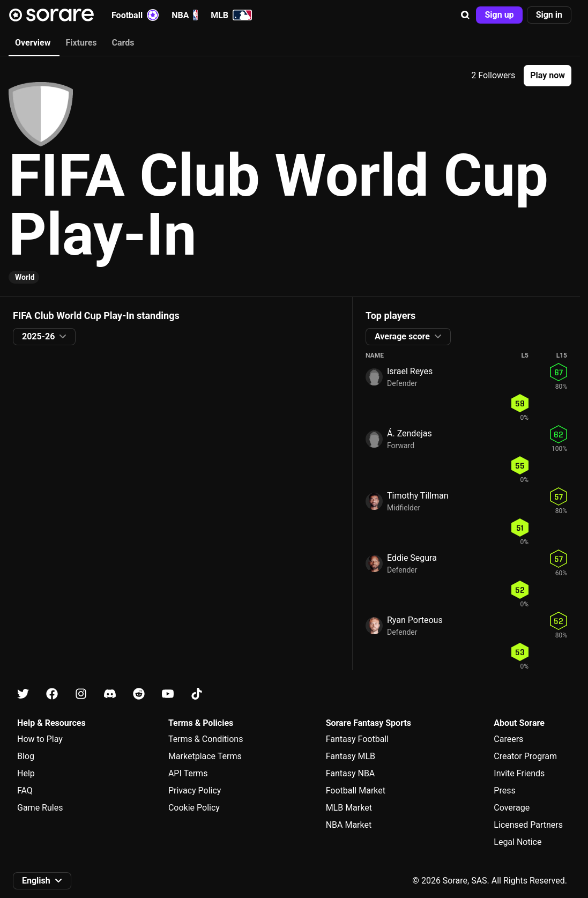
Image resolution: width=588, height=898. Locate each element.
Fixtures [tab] (81, 43)
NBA (185, 15)
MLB (231, 15)
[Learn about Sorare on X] (23, 694)
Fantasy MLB (351, 756)
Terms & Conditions (206, 739)
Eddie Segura (412, 558)
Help (26, 773)
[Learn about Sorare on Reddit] (139, 694)
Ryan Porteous (415, 620)
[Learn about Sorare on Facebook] (52, 694)
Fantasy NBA (351, 773)
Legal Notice (518, 842)
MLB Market (349, 808)
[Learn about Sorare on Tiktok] (197, 694)
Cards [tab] (123, 43)
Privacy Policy (195, 791)
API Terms (188, 773)
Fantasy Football (357, 739)
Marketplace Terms (205, 756)
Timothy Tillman (418, 496)
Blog (26, 756)
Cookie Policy (194, 808)
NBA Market (349, 825)
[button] (465, 15)
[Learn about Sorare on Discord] (110, 694)
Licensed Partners (528, 825)
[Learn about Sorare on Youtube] (168, 694)
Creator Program (525, 756)
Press (504, 791)
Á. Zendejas (410, 433)
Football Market (356, 791)
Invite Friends (519, 773)
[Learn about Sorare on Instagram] (81, 694)
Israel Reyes (410, 371)
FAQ (25, 791)
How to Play (40, 739)
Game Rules (40, 808)
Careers (508, 739)
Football (135, 15)
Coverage (512, 808)
